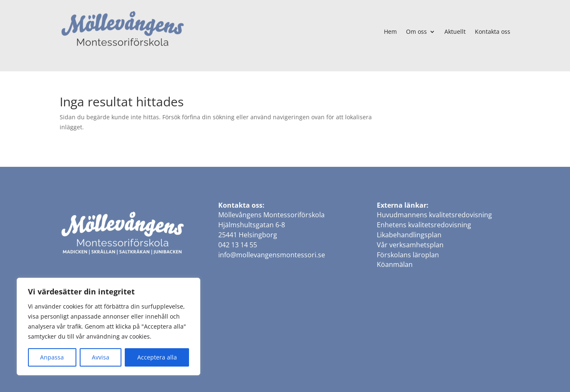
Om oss (416, 31)
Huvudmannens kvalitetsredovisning (434, 215)
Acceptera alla (157, 357)
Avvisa (101, 357)
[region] (108, 327)
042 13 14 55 (238, 245)
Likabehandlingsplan (409, 235)
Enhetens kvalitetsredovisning (424, 225)
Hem (390, 31)
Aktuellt (455, 31)
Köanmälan (395, 264)
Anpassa (52, 357)
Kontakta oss (493, 31)
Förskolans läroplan (408, 255)
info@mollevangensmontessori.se (272, 255)
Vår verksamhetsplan (410, 245)
